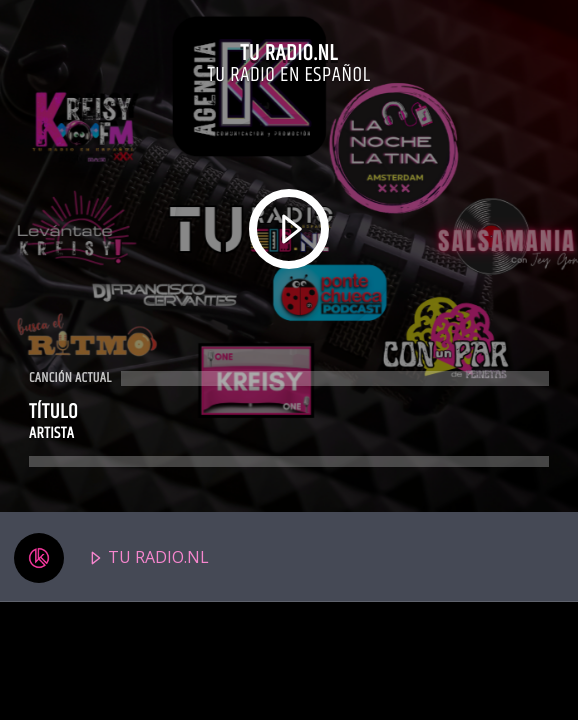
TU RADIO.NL (111, 558)
